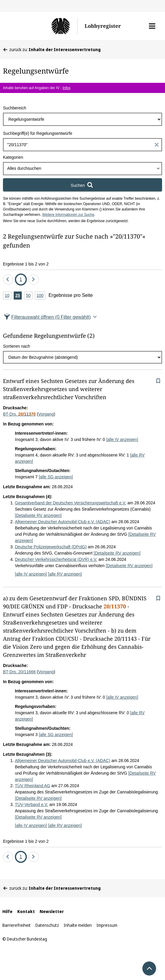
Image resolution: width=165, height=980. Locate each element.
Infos (66, 88)
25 (19, 296)
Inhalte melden (78, 925)
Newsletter (52, 911)
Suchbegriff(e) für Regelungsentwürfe (38, 133)
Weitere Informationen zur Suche (68, 215)
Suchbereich (15, 108)
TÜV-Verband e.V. (32, 805)
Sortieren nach (17, 346)
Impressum (107, 925)
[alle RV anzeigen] (65, 574)
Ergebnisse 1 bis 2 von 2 (26, 264)
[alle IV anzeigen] (122, 439)
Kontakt (26, 911)
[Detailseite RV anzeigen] (38, 515)
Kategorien (13, 157)
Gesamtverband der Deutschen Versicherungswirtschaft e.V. (71, 503)
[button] (152, 26)
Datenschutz (47, 925)
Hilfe (7, 911)
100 (41, 296)
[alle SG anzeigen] (56, 477)
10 (8, 296)
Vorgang (46, 414)
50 (29, 296)
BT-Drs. (19, 414)
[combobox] (82, 169)
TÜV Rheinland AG (32, 786)
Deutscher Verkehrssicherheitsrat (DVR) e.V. (56, 559)
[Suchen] (82, 185)
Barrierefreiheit (17, 925)
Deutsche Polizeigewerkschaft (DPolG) (51, 547)
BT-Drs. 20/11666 (19, 672)
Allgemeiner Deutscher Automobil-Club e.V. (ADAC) (63, 522)
